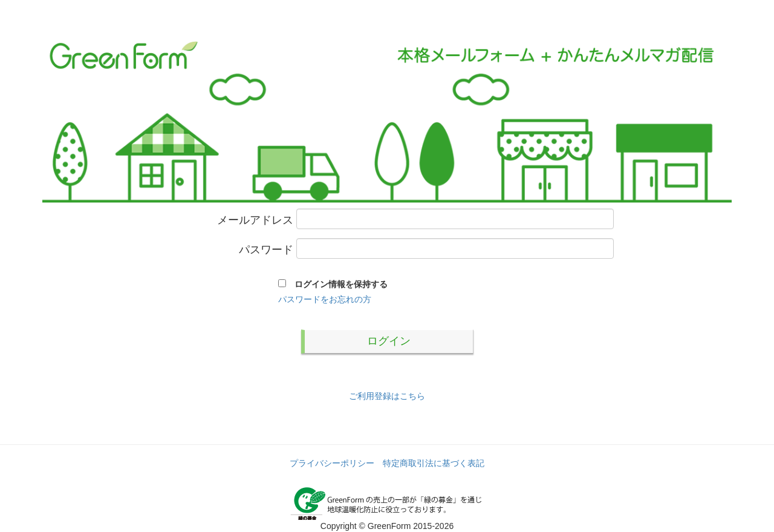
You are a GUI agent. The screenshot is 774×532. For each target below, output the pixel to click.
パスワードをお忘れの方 (325, 299)
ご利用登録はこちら (387, 396)
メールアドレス (255, 220)
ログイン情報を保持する (337, 284)
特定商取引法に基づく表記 (434, 463)
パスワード (266, 250)
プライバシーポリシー (332, 463)
